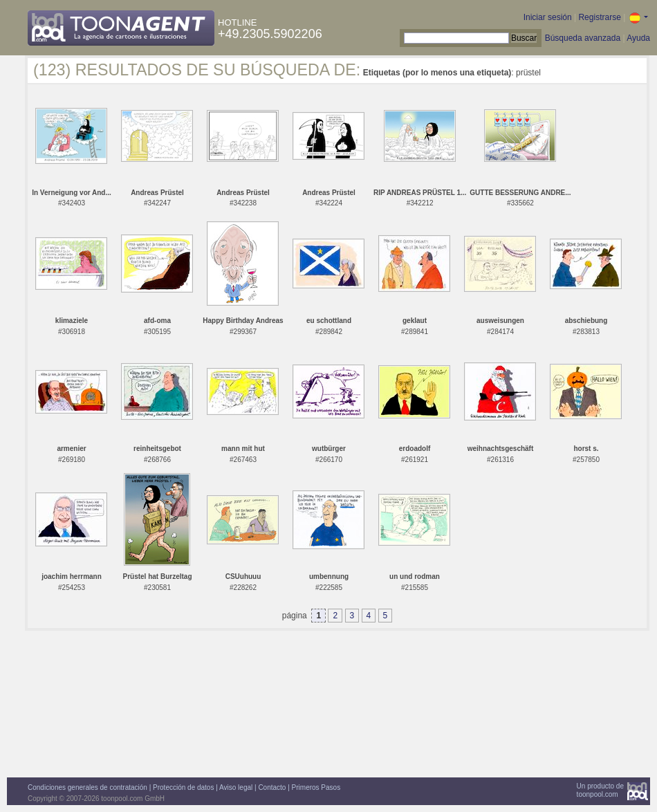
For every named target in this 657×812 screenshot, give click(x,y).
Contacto (272, 787)
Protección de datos (183, 787)
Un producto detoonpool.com (600, 790)
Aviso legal (236, 787)
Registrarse (599, 17)
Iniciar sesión (548, 17)
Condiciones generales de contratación (87, 787)
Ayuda (638, 38)
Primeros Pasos (316, 787)
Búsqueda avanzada (583, 38)
